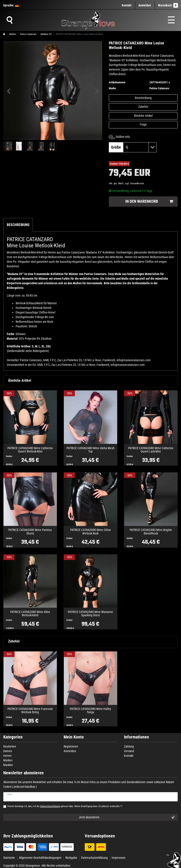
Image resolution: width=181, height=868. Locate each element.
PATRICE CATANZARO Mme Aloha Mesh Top (90, 450)
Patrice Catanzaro (28, 34)
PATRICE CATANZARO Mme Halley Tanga (90, 711)
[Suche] (9, 20)
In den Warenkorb (149, 201)
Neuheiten (10, 746)
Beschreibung (143, 98)
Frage (143, 124)
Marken (13, 34)
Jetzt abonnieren (127, 817)
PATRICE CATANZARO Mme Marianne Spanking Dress (90, 614)
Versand (129, 751)
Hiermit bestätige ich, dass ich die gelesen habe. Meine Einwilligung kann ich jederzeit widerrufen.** (65, 806)
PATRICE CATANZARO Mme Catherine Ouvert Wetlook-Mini (30, 450)
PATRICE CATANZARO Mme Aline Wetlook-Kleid (30, 614)
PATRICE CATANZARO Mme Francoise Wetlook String (30, 711)
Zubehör (143, 107)
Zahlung (129, 746)
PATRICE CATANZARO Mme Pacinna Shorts (30, 532)
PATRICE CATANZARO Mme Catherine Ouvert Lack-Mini (151, 450)
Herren (7, 756)
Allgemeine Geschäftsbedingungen (40, 858)
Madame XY (46, 34)
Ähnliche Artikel (143, 116)
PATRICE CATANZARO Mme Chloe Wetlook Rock (90, 532)
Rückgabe (71, 858)
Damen (8, 751)
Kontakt (127, 5)
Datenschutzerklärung (94, 858)
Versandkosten (137, 183)
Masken (8, 765)
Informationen (136, 737)
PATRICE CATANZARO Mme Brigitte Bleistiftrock (151, 532)
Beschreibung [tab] (18, 225)
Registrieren (71, 746)
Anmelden (70, 751)
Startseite (9, 858)
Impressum (119, 858)
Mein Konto (74, 737)
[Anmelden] (145, 5)
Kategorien (13, 737)
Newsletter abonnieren (23, 773)
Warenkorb (168, 5)
